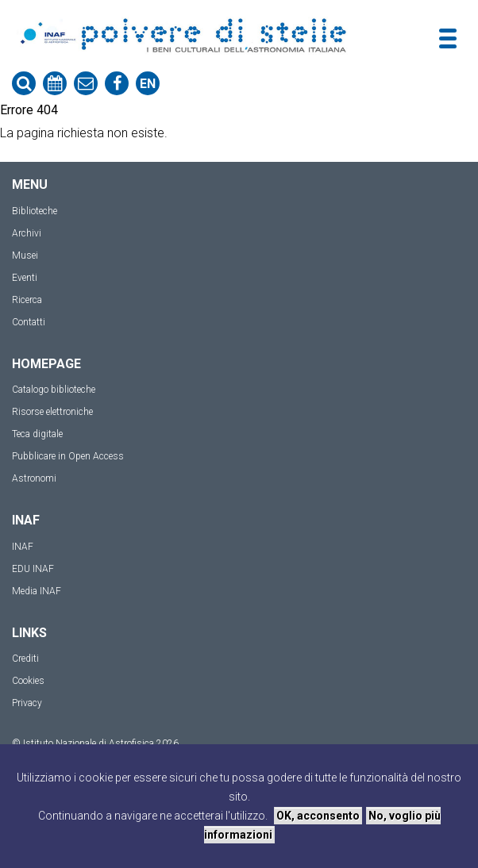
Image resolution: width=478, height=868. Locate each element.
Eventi (25, 278)
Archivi (27, 233)
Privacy (27, 703)
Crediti (25, 659)
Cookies (28, 681)
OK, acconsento (318, 816)
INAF (23, 547)
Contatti (29, 322)
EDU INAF (33, 569)
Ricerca (27, 300)
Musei (25, 255)
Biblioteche (35, 211)
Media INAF (37, 591)
